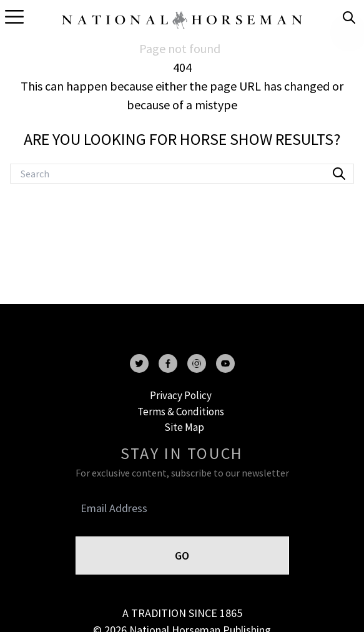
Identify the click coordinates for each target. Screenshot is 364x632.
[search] (349, 17)
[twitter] (139, 363)
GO (182, 555)
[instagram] (197, 363)
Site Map (184, 427)
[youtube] (225, 363)
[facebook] (168, 363)
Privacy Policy (181, 395)
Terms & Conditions (181, 412)
